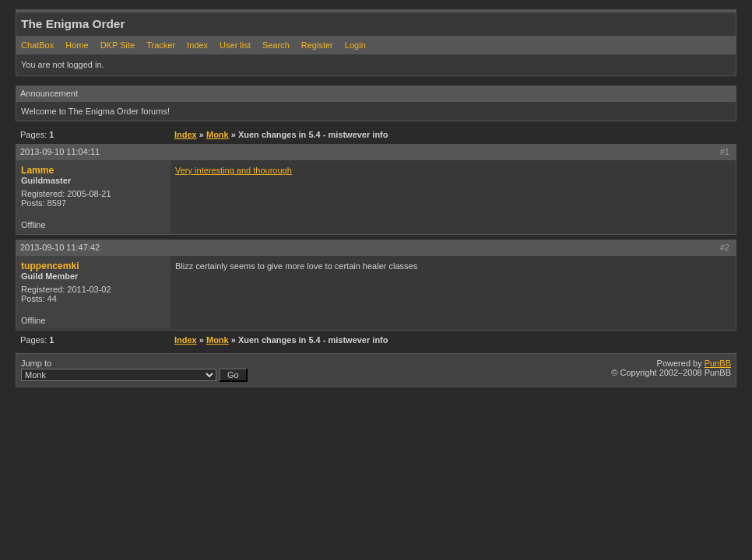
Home (77, 45)
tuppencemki (50, 266)
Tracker (161, 45)
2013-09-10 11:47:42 (60, 247)
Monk (218, 135)
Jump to (134, 370)
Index (197, 45)
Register (317, 45)
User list (235, 45)
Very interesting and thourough (234, 170)
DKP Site (118, 45)
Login (355, 45)
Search (276, 45)
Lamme (37, 170)
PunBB (718, 363)
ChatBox (37, 45)
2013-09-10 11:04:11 (60, 152)
